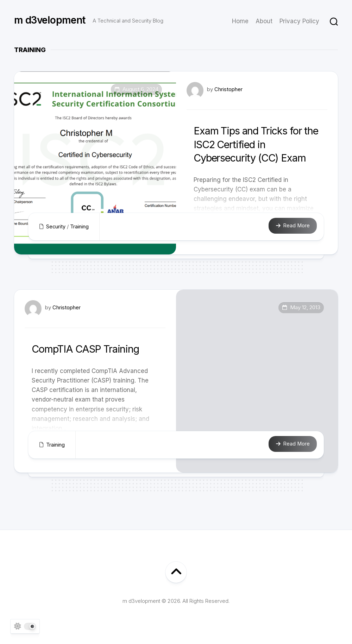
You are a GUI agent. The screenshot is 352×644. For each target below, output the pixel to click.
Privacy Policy (299, 21)
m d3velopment (50, 21)
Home (240, 21)
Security (56, 226)
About (264, 21)
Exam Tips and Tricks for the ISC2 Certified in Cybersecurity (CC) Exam (256, 144)
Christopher (228, 89)
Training (80, 226)
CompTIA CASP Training (91, 349)
